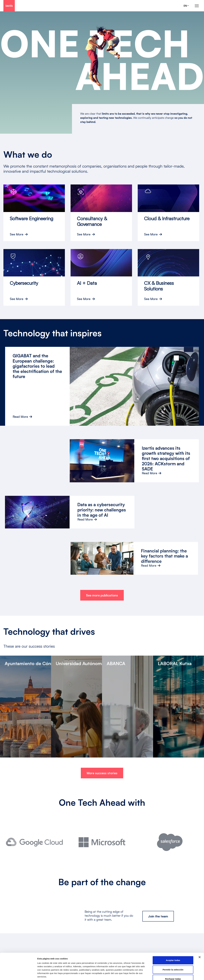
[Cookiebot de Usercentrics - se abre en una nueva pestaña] (18, 974)
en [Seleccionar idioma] (185, 6)
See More (17, 234)
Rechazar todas (173, 961)
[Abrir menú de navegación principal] (197, 6)
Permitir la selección (173, 952)
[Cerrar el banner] (200, 940)
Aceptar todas (173, 943)
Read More (22, 417)
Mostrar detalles (154, 974)
